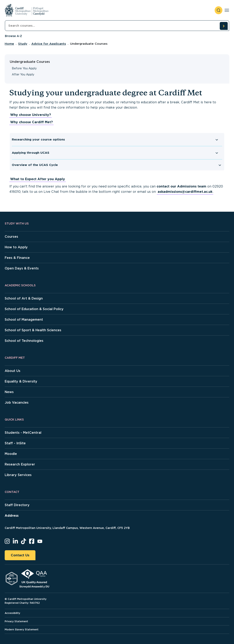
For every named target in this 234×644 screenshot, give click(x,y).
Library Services (18, 475)
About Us (13, 371)
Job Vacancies (17, 403)
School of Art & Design (24, 298)
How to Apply (16, 247)
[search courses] (224, 26)
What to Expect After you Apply (38, 179)
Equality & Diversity (21, 381)
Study (23, 44)
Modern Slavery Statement (22, 629)
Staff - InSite (15, 443)
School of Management (24, 320)
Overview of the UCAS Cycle (35, 165)
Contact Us (20, 555)
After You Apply (23, 74)
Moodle (11, 454)
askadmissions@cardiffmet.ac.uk (185, 192)
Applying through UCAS (31, 153)
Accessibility (12, 613)
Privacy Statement (16, 621)
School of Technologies (24, 341)
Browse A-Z (13, 36)
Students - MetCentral (23, 433)
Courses (11, 237)
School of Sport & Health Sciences (33, 330)
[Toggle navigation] (227, 10)
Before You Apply (24, 68)
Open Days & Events (22, 268)
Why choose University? (31, 115)
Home (9, 44)
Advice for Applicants (49, 44)
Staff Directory (17, 505)
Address (12, 516)
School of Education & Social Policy (34, 309)
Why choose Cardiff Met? (31, 122)
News (9, 392)
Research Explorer (20, 464)
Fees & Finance (17, 258)
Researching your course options (38, 139)
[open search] (219, 10)
